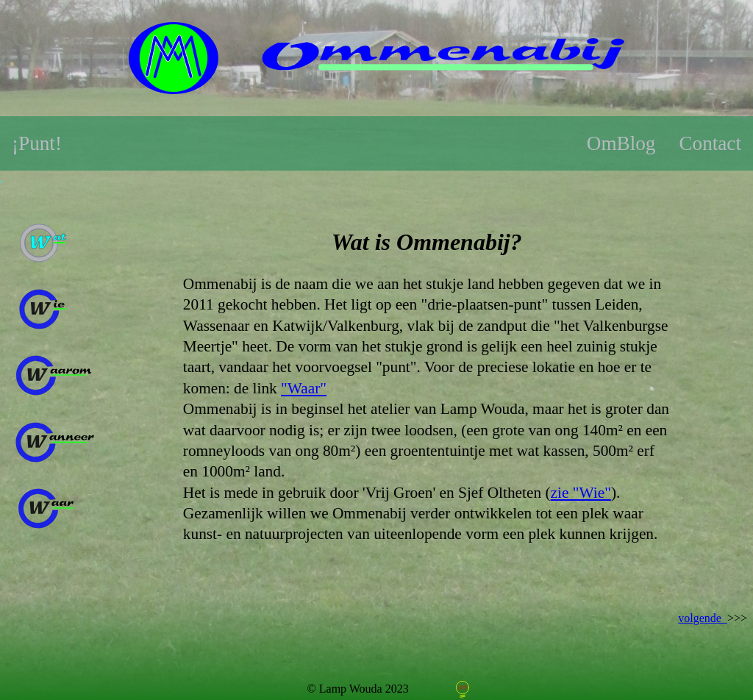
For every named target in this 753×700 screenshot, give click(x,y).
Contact (710, 143)
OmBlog (621, 143)
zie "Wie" (581, 493)
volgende (703, 618)
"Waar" (304, 388)
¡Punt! (37, 143)
